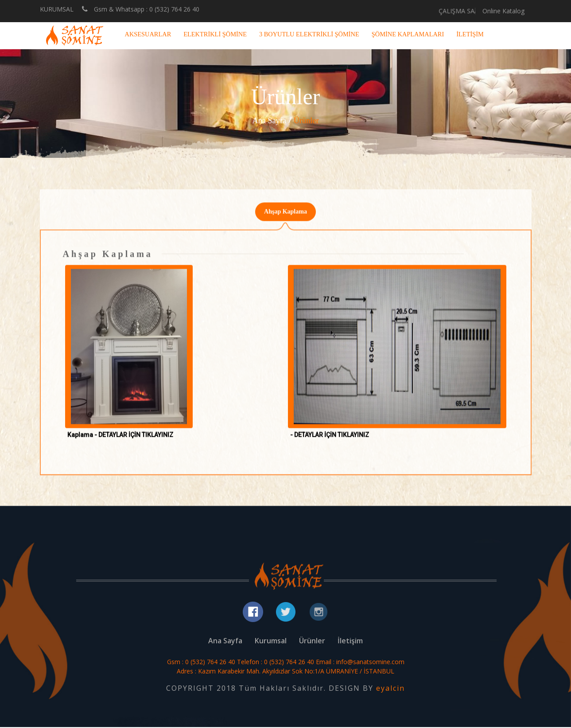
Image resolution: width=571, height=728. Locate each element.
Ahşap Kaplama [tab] (285, 215)
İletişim (350, 642)
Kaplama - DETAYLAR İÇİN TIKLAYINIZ (120, 439)
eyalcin (390, 689)
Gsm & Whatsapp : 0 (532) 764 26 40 (141, 9)
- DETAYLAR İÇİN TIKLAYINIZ (330, 439)
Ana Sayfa (268, 120)
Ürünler (308, 120)
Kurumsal (271, 642)
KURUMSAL (57, 9)
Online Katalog (503, 11)
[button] (129, 351)
